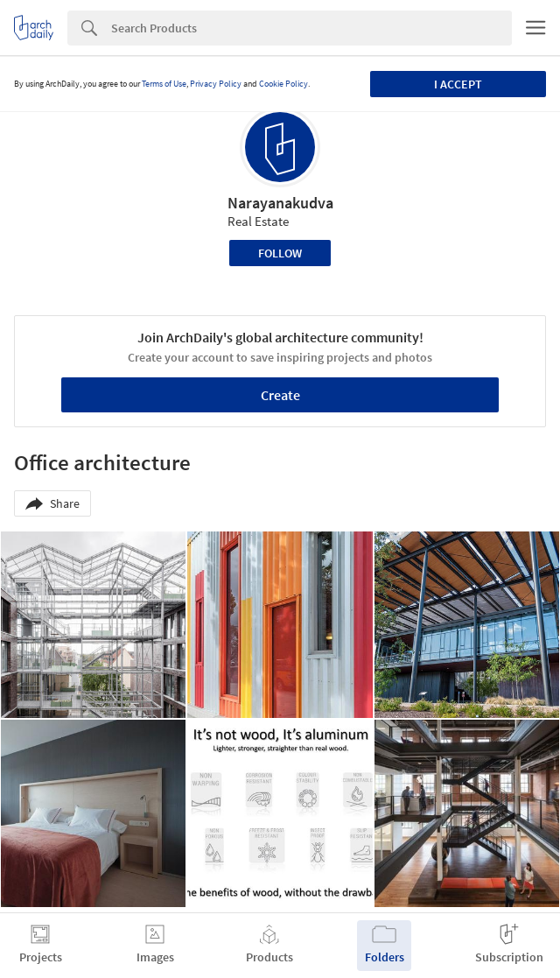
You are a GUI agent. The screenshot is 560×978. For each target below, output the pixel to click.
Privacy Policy (216, 84)
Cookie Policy (283, 84)
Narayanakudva (280, 203)
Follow (280, 253)
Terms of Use (164, 84)
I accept (458, 84)
